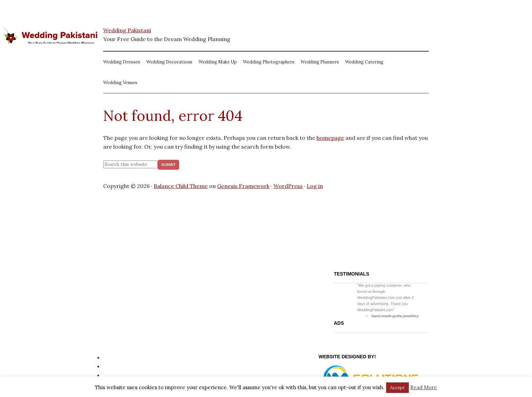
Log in (315, 186)
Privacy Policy (121, 357)
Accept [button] (397, 388)
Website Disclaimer (128, 375)
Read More (424, 387)
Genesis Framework (243, 186)
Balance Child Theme (181, 186)
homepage (330, 138)
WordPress (288, 186)
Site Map (115, 366)
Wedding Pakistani (127, 30)
